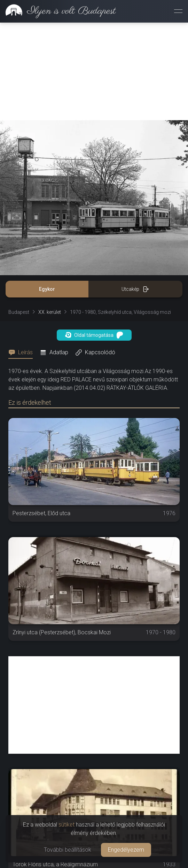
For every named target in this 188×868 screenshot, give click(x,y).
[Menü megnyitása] (178, 11)
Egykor (47, 289)
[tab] (23, 352)
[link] (58, 11)
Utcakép (135, 289)
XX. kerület (50, 312)
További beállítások (68, 850)
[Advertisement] (94, 71)
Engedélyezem (126, 850)
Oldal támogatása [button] (94, 335)
